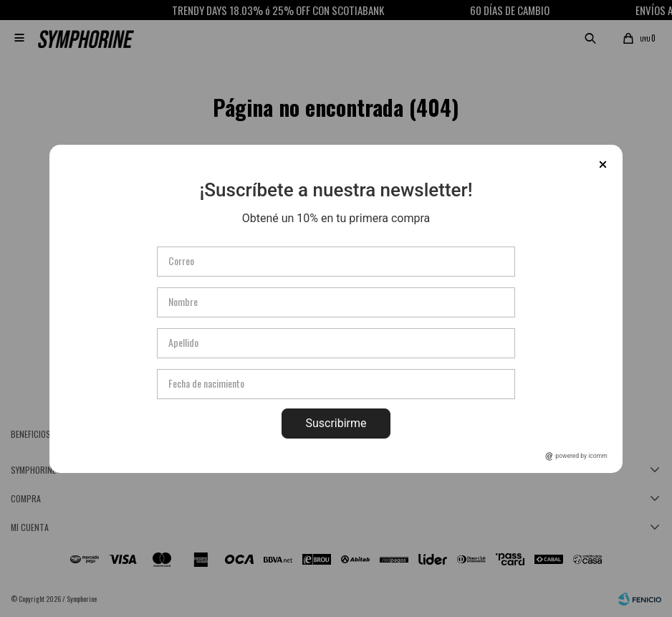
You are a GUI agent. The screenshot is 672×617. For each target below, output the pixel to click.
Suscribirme (336, 423)
